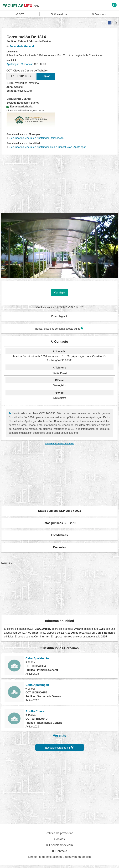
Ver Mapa (59, 293)
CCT (20, 14)
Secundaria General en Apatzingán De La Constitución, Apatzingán (46, 147)
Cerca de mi (59, 14)
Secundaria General (20, 46)
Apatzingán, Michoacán (20, 64)
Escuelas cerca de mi (59, 747)
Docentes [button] (59, 547)
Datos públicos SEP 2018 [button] (60, 523)
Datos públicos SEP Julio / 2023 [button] (60, 511)
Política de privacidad (59, 833)
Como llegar (59, 316)
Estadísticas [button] (59, 535)
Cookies (59, 839)
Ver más (59, 736)
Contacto (59, 851)
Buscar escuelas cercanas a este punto (59, 328)
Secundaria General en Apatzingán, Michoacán (35, 138)
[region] (60, 186)
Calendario (99, 14)
